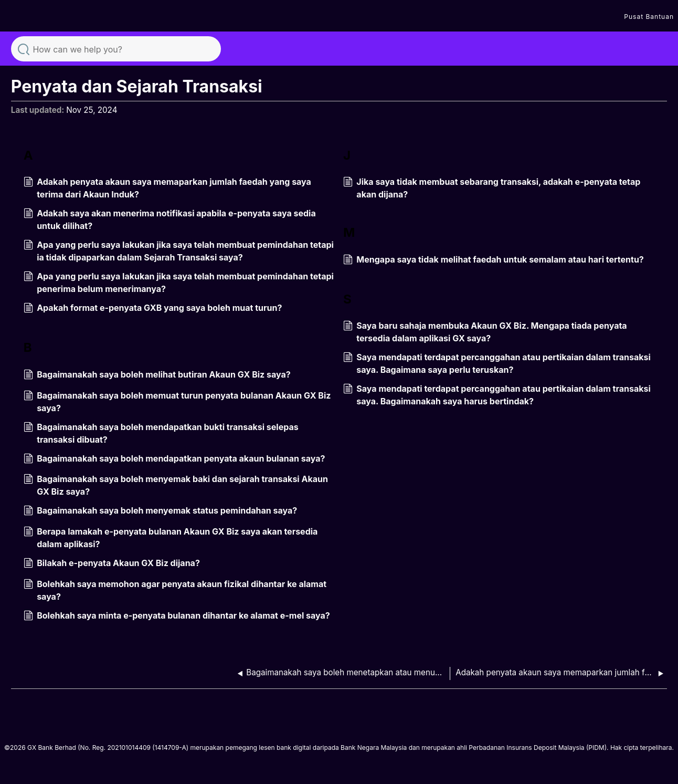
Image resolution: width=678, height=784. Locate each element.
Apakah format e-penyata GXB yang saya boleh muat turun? (153, 309)
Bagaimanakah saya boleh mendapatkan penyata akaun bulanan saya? (174, 459)
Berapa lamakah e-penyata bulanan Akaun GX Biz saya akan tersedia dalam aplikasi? (171, 538)
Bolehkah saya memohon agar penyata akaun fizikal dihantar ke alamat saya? (175, 590)
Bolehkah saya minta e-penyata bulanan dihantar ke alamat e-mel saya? (177, 616)
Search (24, 48)
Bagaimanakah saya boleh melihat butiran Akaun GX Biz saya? (157, 375)
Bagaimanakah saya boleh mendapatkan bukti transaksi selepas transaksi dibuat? (161, 433)
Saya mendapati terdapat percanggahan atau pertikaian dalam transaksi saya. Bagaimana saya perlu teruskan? (497, 363)
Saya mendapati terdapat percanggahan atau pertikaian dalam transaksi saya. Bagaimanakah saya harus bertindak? (497, 395)
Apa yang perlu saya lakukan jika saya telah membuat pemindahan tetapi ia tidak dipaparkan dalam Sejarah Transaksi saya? (179, 251)
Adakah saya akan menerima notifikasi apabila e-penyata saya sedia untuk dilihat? (170, 219)
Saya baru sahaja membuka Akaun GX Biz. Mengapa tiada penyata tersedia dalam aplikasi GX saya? (485, 332)
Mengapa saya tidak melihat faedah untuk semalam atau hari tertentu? (494, 260)
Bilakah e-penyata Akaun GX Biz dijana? (112, 564)
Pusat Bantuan (649, 17)
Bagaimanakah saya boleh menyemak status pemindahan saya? (160, 511)
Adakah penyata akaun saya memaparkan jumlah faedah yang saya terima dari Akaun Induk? (167, 188)
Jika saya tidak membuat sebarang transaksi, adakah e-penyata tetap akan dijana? (492, 188)
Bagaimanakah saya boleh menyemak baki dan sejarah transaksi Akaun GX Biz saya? (176, 485)
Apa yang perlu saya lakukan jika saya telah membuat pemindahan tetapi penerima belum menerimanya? (179, 283)
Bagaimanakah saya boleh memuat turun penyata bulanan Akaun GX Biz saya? (177, 402)
